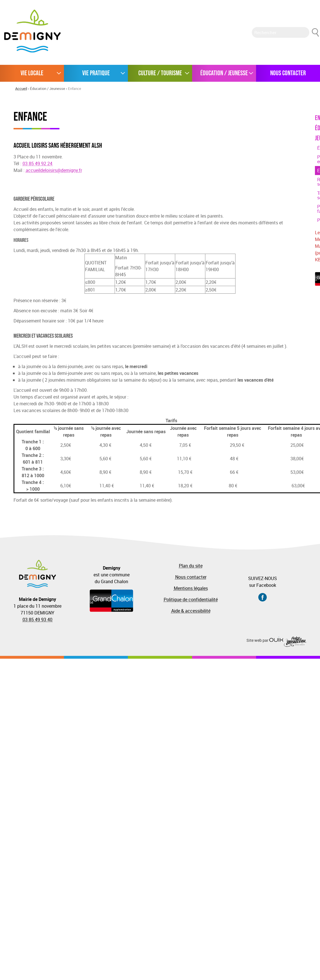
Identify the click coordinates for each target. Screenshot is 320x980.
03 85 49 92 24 (37, 163)
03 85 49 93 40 (37, 620)
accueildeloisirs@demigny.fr (54, 170)
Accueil (21, 89)
